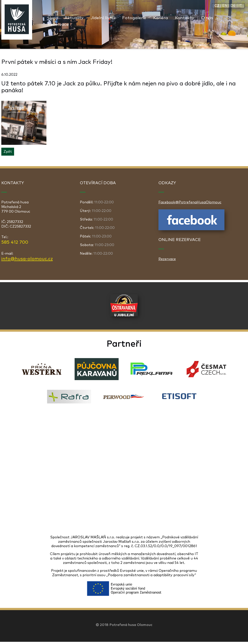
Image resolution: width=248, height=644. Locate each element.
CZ (217, 6)
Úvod (53, 18)
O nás (207, 18)
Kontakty (185, 18)
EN (225, 6)
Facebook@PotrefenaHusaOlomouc (190, 202)
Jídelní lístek (103, 18)
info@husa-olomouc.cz (27, 259)
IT (240, 6)
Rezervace (58, 25)
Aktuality (74, 18)
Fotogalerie (134, 18)
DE (233, 6)
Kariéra (161, 18)
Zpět (8, 152)
